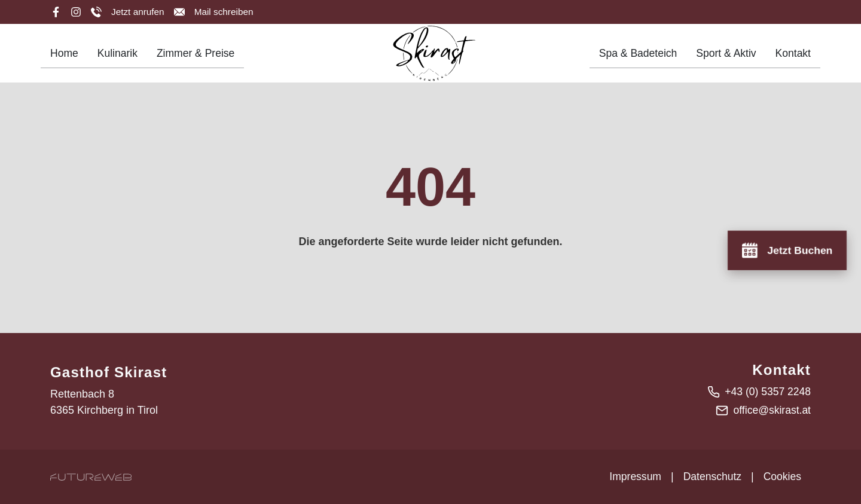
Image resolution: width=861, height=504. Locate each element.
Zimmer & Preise (199, 57)
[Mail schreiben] (216, 12)
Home (65, 57)
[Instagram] (76, 12)
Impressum (632, 476)
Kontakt (793, 57)
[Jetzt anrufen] (128, 12)
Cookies (782, 476)
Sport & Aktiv (724, 57)
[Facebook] (56, 12)
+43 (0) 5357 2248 (767, 392)
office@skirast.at (771, 410)
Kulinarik (119, 57)
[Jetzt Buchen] (786, 250)
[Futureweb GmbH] (91, 477)
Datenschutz (710, 476)
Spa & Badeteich (634, 57)
